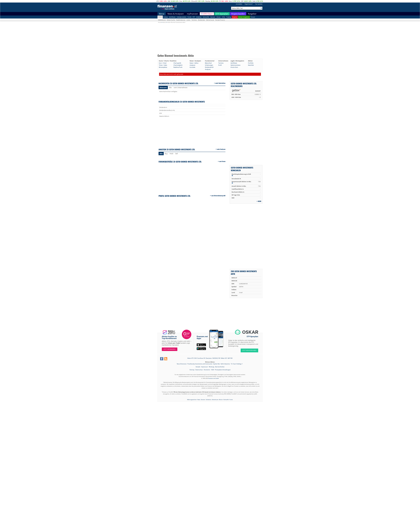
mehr (260, 201)
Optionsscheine (235, 65)
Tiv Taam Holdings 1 (237, 364)
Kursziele (192, 67)
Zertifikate (172, 17)
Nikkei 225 (224, 358)
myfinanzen (192, 14)
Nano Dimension (182, 364)
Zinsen (219, 17)
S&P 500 (230, 358)
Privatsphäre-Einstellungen (223, 370)
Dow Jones (209, 358)
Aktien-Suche (171, 20)
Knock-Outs (234, 67)
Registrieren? (249, 4)
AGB (212, 370)
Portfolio (251, 63)
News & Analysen (176, 14)
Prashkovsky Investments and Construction (200, 364)
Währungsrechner (192, 400)
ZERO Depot (208, 14)
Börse (162, 14)
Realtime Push (178, 67)
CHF (242, 1)
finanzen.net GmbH (214, 378)
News (199, 400)
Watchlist (251, 65)
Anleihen (199, 17)
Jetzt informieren (170, 349)
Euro (230, 1)
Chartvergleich (178, 65)
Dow (181, 1)
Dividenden (201, 20)
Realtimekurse (181, 20)
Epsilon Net (217, 364)
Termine (194, 20)
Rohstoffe (206, 17)
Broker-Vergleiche (244, 17)
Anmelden (239, 4)
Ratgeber (252, 14)
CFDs (223, 17)
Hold (171, 154)
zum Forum (222, 161)
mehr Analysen (221, 149)
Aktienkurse (162, 20)
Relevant (163, 87)
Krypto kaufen (238, 14)
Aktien (160, 17)
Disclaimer (207, 370)
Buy (166, 154)
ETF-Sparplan (222, 14)
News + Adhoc (194, 63)
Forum (253, 17)
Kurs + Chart (163, 63)
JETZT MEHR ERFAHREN (249, 350)
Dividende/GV (209, 67)
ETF (194, 17)
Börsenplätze (163, 67)
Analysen (192, 65)
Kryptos (235, 17)
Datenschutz (199, 370)
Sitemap (192, 370)
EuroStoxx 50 (201, 358)
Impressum (204, 367)
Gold (254, 1)
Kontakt (198, 367)
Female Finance (220, 20)
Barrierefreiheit (220, 367)
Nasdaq (208, 1)
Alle (170, 87)
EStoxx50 (194, 1)
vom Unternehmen (181, 87)
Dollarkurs (209, 400)
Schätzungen (209, 65)
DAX (169, 1)
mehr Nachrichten (220, 83)
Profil (220, 65)
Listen (188, 20)
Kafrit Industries (225, 364)
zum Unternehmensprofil (218, 196)
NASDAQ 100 (216, 358)
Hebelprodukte (181, 17)
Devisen (213, 17)
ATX (158, 1)
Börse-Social (210, 20)
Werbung (212, 367)
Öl (220, 1)
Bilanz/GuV (208, 63)
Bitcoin (221, 400)
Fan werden (259, 4)
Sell (177, 154)
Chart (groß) (177, 63)
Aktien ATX (190, 358)
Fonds (189, 17)
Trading (229, 17)
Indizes (166, 17)
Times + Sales (163, 65)
